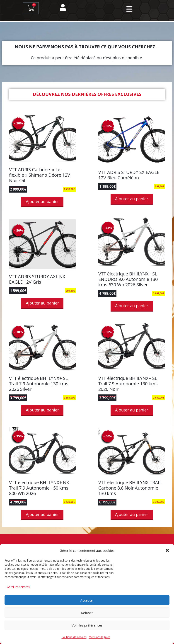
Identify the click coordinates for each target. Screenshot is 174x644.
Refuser (87, 613)
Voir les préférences (87, 625)
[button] (167, 550)
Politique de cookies (74, 637)
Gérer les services (18, 587)
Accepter (87, 600)
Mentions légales (100, 637)
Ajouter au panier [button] (42, 202)
